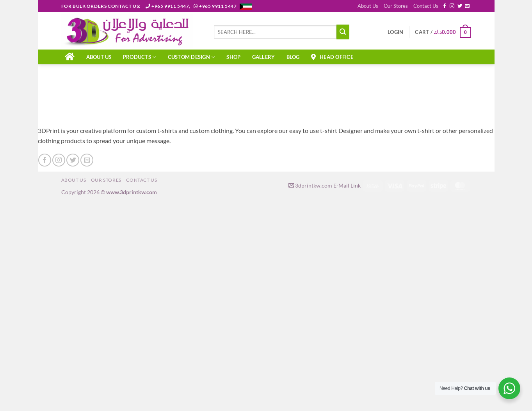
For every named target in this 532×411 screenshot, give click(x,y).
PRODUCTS (140, 57)
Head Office (332, 57)
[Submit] (343, 32)
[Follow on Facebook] (445, 6)
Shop (233, 57)
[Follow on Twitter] (460, 6)
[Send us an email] (467, 6)
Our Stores (396, 6)
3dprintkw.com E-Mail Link (325, 185)
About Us (368, 6)
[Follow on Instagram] (452, 6)
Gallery (264, 57)
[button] (395, 32)
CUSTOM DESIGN (192, 57)
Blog (293, 57)
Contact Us (426, 6)
